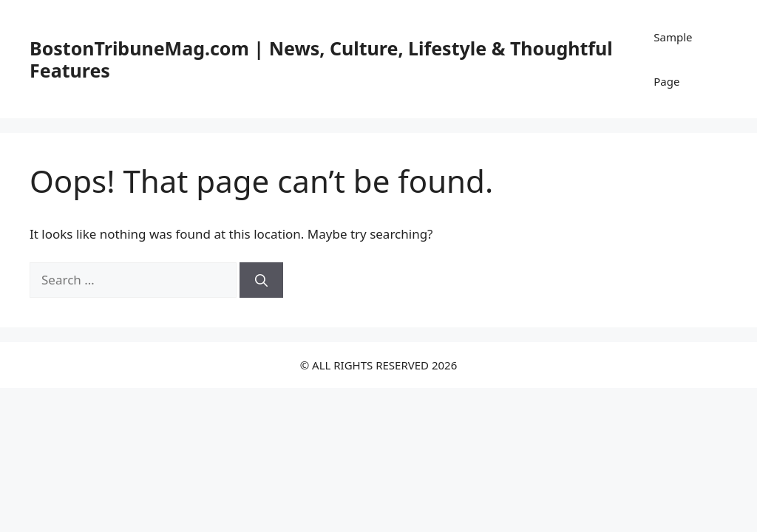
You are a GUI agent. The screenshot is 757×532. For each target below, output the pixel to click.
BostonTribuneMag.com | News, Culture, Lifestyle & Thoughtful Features (321, 59)
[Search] (261, 280)
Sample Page (673, 59)
